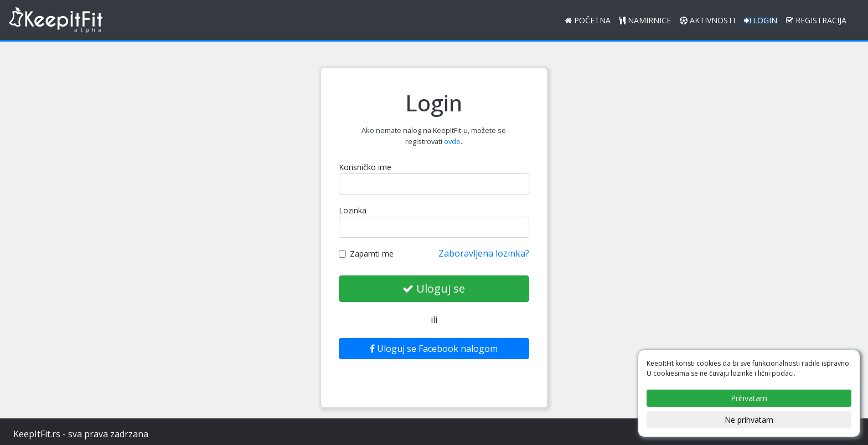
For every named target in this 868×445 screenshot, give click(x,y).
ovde (452, 141)
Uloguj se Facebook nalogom (434, 349)
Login (761, 20)
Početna (588, 20)
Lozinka (353, 210)
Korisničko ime (365, 167)
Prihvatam (749, 398)
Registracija (816, 20)
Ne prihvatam (749, 420)
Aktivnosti (707, 20)
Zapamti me (366, 254)
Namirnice (645, 20)
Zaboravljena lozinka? (484, 253)
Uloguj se (434, 288)
